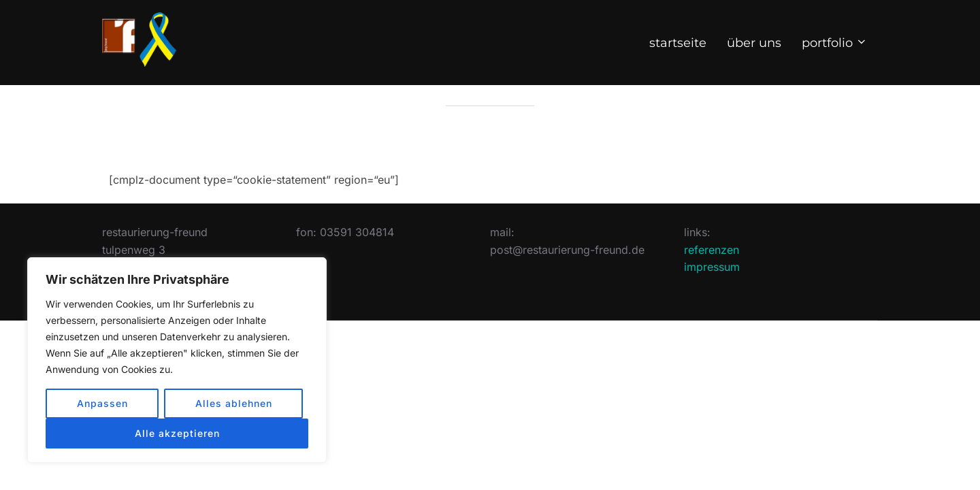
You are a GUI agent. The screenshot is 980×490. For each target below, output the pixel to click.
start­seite (678, 43)
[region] (177, 360)
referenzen (712, 281)
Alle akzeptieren (177, 433)
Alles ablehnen (234, 403)
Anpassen (102, 403)
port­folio (835, 43)
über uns (754, 43)
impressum (712, 299)
